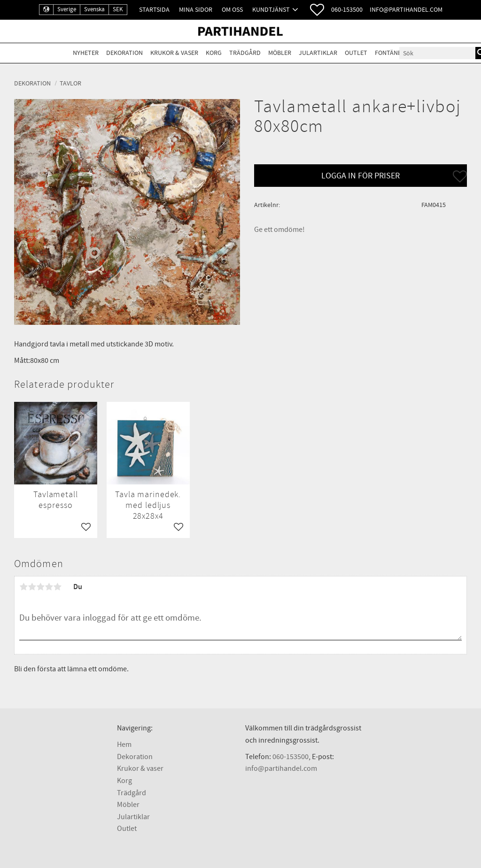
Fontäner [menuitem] (390, 53)
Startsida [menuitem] (154, 10)
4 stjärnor (49, 587)
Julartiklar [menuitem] (318, 53)
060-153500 (347, 10)
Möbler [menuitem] (280, 53)
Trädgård (132, 793)
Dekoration (135, 757)
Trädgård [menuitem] (245, 53)
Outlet (127, 829)
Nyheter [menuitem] (86, 53)
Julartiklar (133, 817)
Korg (124, 781)
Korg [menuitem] (214, 53)
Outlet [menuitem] (356, 53)
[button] (317, 10)
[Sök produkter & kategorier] (437, 53)
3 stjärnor (40, 587)
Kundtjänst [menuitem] (271, 10)
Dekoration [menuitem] (124, 53)
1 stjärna (23, 587)
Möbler (128, 805)
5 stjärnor (57, 587)
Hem (124, 745)
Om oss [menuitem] (232, 10)
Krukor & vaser (140, 768)
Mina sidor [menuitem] (196, 10)
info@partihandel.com (406, 10)
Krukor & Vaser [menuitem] (174, 53)
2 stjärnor (32, 587)
